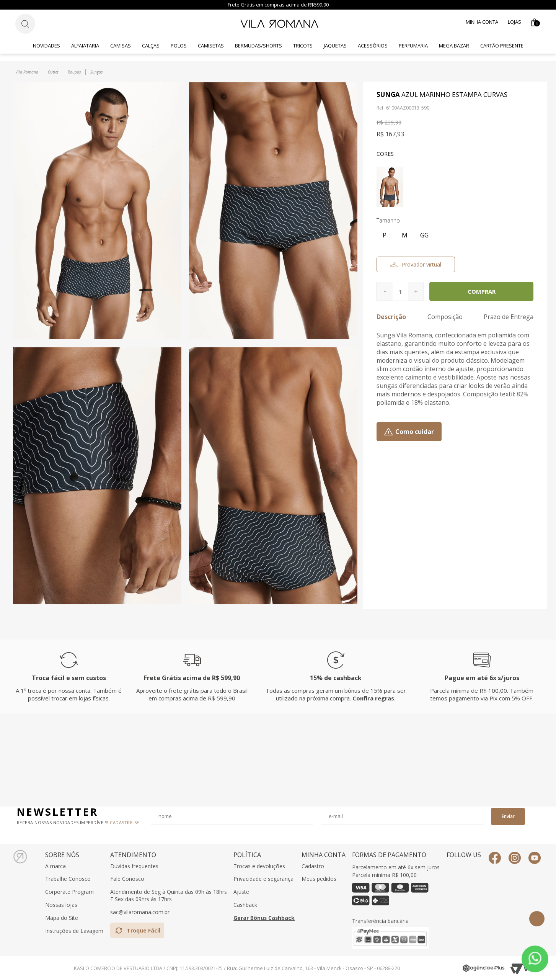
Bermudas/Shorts (258, 46)
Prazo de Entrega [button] (509, 317)
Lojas (514, 22)
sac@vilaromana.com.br (140, 912)
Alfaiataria (85, 46)
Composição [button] (445, 317)
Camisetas (211, 46)
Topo (537, 919)
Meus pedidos (319, 879)
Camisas (121, 46)
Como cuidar (415, 432)
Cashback (245, 905)
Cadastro (313, 866)
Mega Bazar (454, 46)
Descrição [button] (391, 317)
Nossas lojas (61, 905)
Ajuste (241, 892)
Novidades (46, 46)
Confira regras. (374, 698)
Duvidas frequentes (134, 866)
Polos (179, 46)
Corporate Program (69, 892)
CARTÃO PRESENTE (502, 46)
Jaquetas (335, 46)
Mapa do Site (62, 918)
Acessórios (373, 46)
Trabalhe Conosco (68, 879)
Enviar (508, 816)
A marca (55, 866)
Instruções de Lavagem (74, 931)
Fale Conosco (127, 879)
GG (424, 235)
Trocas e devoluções (259, 866)
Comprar (482, 291)
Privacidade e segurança (263, 879)
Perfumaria (413, 46)
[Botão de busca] (25, 24)
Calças (151, 46)
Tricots (303, 46)
